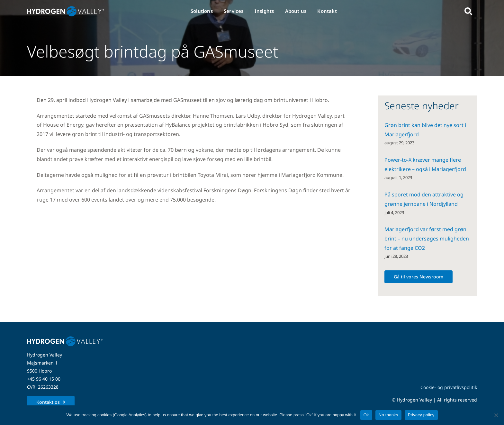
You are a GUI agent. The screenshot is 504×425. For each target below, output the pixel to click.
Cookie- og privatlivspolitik (449, 387)
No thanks (388, 415)
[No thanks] (496, 415)
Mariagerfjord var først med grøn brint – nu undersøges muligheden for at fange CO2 (427, 239)
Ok (366, 415)
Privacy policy (421, 415)
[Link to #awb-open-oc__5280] (468, 11)
